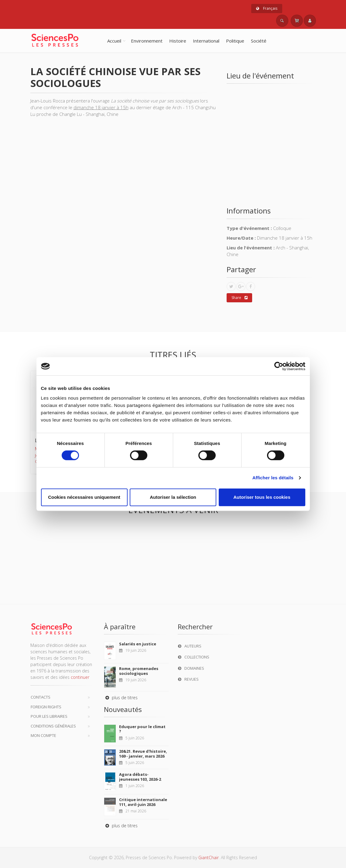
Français (267, 8)
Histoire (178, 41)
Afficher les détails (273, 478)
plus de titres (121, 698)
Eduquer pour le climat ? (142, 729)
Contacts (41, 697)
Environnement (147, 41)
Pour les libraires (49, 716)
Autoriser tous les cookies (262, 497)
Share (240, 298)
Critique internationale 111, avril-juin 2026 (143, 802)
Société (259, 41)
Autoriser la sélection (173, 497)
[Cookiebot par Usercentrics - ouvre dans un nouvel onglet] (279, 366)
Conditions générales (53, 726)
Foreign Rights (46, 707)
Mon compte (43, 735)
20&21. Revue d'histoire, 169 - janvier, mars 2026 (143, 754)
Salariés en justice (138, 644)
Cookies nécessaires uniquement (84, 497)
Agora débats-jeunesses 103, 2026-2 (140, 777)
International (206, 41)
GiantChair (209, 858)
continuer (80, 677)
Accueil (114, 41)
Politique (235, 41)
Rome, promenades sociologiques (139, 671)
